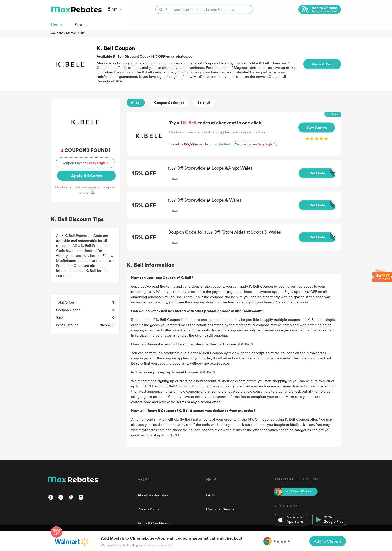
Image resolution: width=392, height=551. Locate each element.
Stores (70, 33)
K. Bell (82, 33)
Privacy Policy (148, 509)
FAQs (210, 495)
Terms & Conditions (153, 523)
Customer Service (220, 509)
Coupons (57, 33)
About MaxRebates (153, 495)
